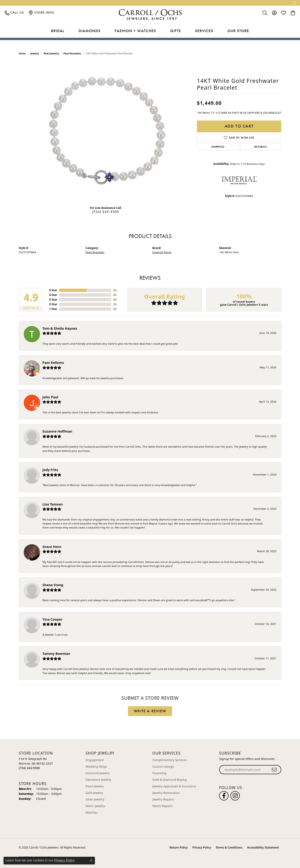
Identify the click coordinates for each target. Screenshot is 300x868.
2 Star (53, 304)
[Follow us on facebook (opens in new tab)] (224, 796)
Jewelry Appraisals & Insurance (174, 786)
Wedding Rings (96, 766)
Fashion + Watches (135, 31)
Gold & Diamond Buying (170, 780)
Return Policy (178, 847)
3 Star (53, 300)
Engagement (95, 760)
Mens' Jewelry (95, 806)
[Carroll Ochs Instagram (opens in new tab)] (235, 796)
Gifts (176, 31)
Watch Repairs (163, 806)
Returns (261, 147)
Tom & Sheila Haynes (60, 328)
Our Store (238, 31)
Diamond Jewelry (98, 773)
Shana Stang (53, 585)
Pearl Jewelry (51, 53)
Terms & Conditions (229, 847)
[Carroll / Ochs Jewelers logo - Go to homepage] (150, 15)
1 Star (53, 309)
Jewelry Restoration (166, 793)
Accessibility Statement (263, 847)
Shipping (218, 147)
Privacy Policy (202, 847)
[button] (265, 13)
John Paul (50, 397)
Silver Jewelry (95, 799)
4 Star (53, 295)
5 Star (53, 290)
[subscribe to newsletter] (274, 770)
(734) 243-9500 (106, 212)
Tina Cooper (52, 619)
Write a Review (150, 711)
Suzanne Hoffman (57, 431)
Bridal (58, 31)
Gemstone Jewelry (98, 780)
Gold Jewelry (94, 793)
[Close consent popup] (91, 860)
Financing (159, 773)
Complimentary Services (170, 760)
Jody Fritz (50, 470)
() (115, 290)
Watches (92, 812)
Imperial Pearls (162, 252)
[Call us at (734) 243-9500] (29, 768)
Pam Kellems (53, 363)
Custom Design (163, 766)
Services (204, 31)
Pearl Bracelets (72, 53)
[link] (14, 13)
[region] (105, 132)
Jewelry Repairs (163, 799)
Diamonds (90, 31)
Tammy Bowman (56, 654)
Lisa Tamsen (53, 504)
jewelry (35, 53)
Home (22, 53)
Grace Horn (52, 547)
